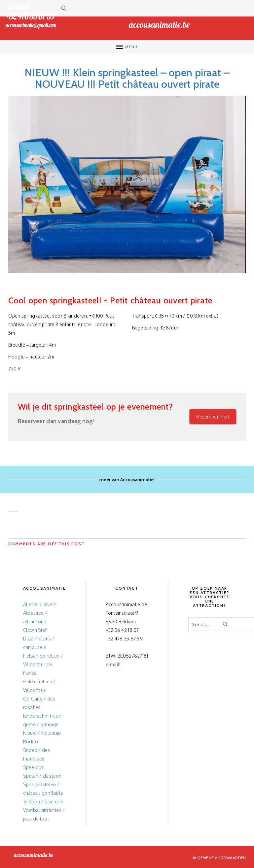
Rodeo (31, 742)
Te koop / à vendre (44, 802)
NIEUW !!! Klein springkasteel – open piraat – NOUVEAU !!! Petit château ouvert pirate (127, 78)
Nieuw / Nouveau (42, 733)
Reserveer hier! (213, 417)
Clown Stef (35, 630)
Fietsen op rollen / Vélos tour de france (43, 664)
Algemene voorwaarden (219, 858)
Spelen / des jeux (42, 776)
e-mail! (113, 664)
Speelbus (34, 767)
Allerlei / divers (40, 604)
